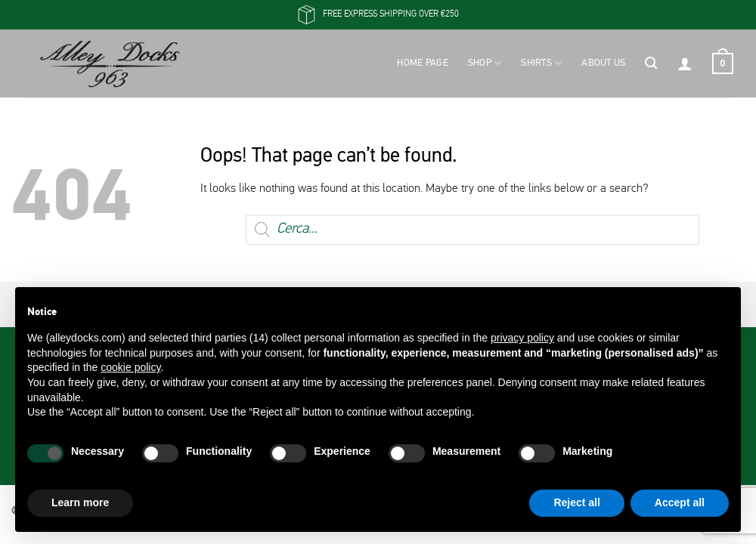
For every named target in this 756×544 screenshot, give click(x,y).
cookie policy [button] (130, 367)
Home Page (422, 63)
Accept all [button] (680, 502)
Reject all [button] (576, 502)
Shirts (541, 63)
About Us (603, 63)
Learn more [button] (80, 502)
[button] (651, 63)
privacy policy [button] (522, 338)
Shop (485, 63)
